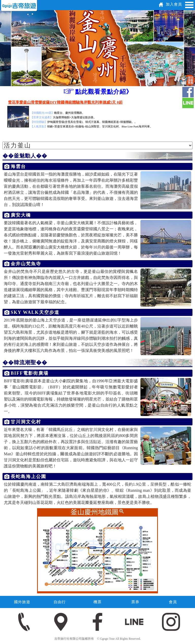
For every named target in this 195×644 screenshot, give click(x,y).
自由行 (60, 602)
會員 (173, 602)
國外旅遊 (22, 602)
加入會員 (174, 4)
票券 (135, 602)
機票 (97, 602)
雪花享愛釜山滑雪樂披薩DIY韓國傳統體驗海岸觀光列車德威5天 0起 (65, 102)
